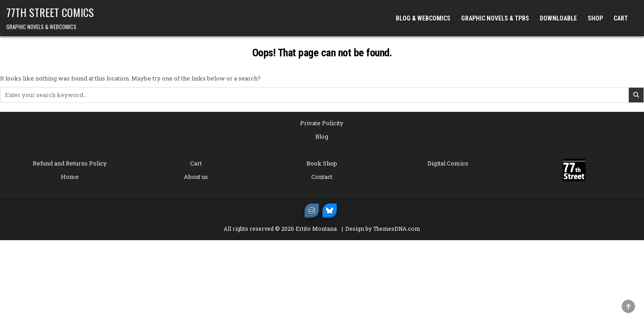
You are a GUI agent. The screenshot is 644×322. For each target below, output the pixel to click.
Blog (322, 136)
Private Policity (322, 123)
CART (621, 18)
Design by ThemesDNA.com (383, 229)
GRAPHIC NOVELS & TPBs (495, 18)
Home (70, 177)
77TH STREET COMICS (50, 12)
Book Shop (322, 163)
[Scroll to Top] (628, 306)
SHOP (595, 18)
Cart (196, 163)
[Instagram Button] (312, 211)
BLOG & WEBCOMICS (423, 18)
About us (196, 177)
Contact (322, 177)
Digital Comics (448, 163)
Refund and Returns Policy (70, 163)
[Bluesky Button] (330, 211)
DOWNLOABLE (558, 18)
